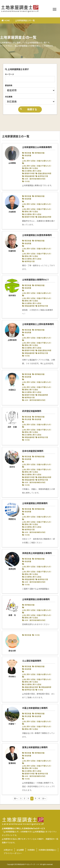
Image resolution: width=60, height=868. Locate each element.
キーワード (10, 74)
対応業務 (9, 97)
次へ (44, 799)
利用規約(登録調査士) (47, 850)
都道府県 (9, 85)
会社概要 (20, 850)
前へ (16, 799)
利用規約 (31, 850)
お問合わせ (8, 850)
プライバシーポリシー (13, 853)
